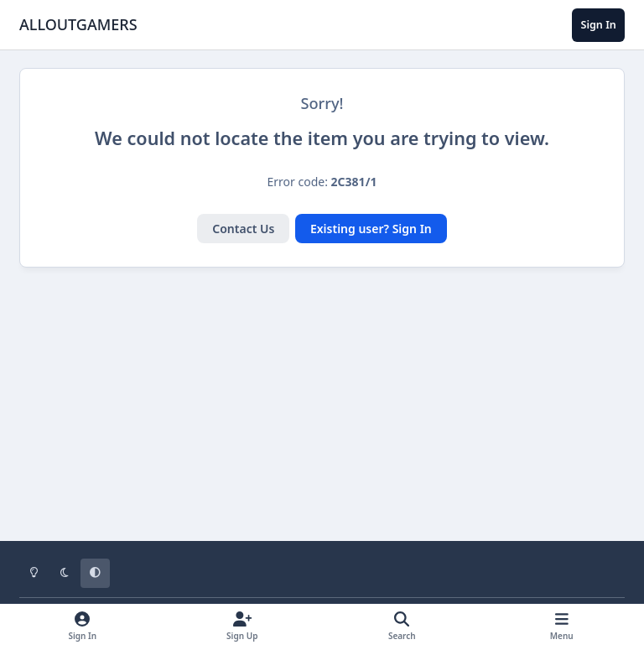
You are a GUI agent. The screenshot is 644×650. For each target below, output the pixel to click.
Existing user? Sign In (371, 229)
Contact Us (243, 229)
